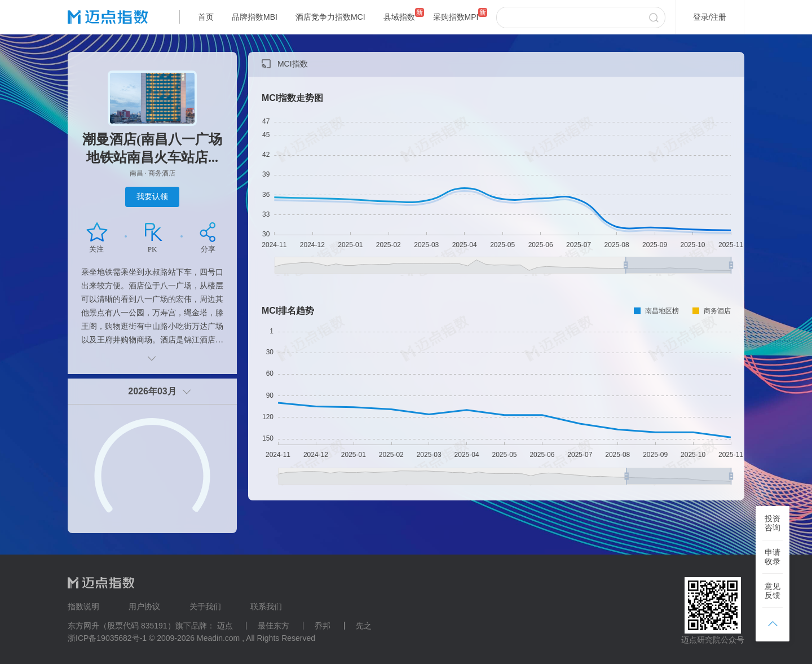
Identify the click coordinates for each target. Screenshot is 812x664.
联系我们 (266, 606)
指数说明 (83, 606)
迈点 (225, 626)
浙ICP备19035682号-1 (107, 638)
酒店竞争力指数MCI (330, 17)
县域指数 (399, 17)
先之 (364, 626)
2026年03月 (152, 391)
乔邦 (323, 626)
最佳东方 (273, 626)
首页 (206, 17)
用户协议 (144, 606)
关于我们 (205, 606)
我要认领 (152, 196)
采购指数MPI (456, 17)
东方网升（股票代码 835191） (122, 626)
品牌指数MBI (255, 17)
